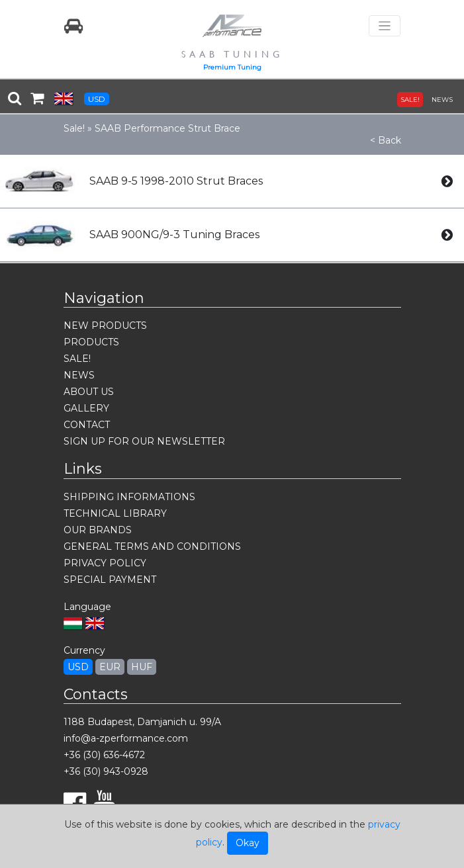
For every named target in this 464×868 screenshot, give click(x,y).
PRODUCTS (91, 342)
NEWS (442, 100)
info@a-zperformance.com (126, 738)
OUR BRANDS (98, 530)
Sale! (74, 128)
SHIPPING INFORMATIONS (129, 497)
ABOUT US (89, 392)
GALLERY (86, 408)
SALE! (410, 100)
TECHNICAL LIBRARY (115, 513)
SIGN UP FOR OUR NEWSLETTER (144, 441)
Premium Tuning (232, 67)
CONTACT (87, 425)
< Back (386, 140)
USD (97, 99)
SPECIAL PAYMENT (110, 580)
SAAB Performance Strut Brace (167, 128)
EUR (110, 667)
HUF (142, 667)
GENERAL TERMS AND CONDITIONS (152, 546)
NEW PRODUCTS (105, 325)
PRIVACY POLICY (105, 563)
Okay (248, 843)
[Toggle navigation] (385, 26)
